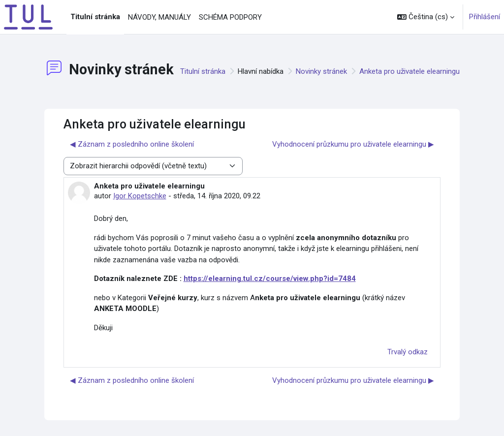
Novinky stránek (321, 71)
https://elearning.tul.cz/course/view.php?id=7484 (270, 279)
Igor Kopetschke (140, 196)
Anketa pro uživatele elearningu (409, 71)
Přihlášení (485, 17)
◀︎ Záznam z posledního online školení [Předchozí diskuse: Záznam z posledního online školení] (132, 144)
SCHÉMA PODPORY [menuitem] (230, 17)
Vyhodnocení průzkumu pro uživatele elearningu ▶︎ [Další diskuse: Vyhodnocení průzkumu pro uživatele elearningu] (353, 144)
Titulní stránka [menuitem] (95, 17)
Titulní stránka (203, 71)
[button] (426, 17)
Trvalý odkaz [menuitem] (408, 352)
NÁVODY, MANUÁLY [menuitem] (159, 17)
